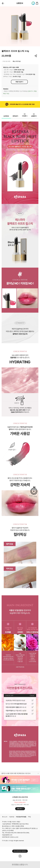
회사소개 (5, 817)
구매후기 (25, 115)
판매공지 (15, 116)
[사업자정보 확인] (24, 824)
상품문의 (34, 115)
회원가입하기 (19, 82)
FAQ (29, 817)
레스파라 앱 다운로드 (20, 851)
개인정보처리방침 (21, 817)
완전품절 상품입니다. (20, 865)
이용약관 (12, 817)
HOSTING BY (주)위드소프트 (10, 837)
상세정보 (6, 116)
